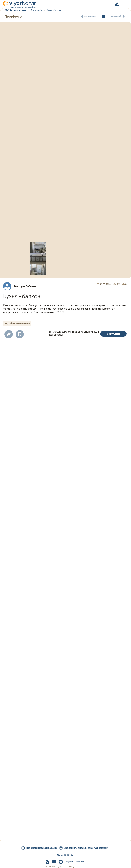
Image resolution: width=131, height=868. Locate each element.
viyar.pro (80, 862)
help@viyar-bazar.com (104, 848)
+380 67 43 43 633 (64, 855)
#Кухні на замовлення (18, 323)
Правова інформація (46, 848)
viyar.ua (70, 862)
